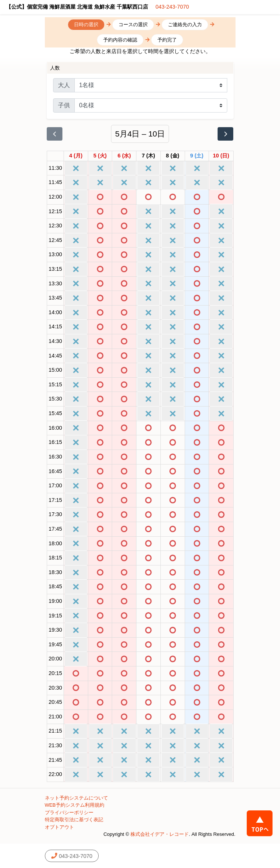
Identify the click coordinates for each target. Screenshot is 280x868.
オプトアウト (59, 827)
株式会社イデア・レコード (160, 834)
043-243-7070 (172, 7)
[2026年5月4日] (76, 156)
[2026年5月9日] (197, 156)
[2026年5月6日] (124, 156)
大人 (64, 85)
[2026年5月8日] (173, 156)
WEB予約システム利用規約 (75, 805)
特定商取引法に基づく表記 (74, 820)
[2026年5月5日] (100, 156)
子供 (64, 105)
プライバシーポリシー (69, 812)
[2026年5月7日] (148, 156)
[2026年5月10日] (221, 156)
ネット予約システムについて (76, 798)
